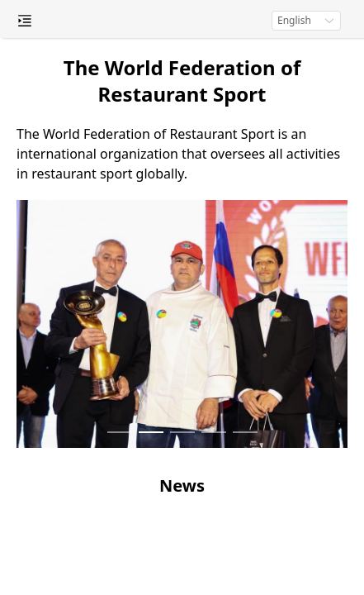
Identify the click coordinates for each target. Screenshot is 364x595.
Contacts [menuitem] (99, 449)
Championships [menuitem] (99, 317)
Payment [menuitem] (99, 416)
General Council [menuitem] (99, 184)
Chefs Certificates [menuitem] (99, 283)
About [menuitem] (99, 151)
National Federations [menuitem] (99, 250)
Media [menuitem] (99, 383)
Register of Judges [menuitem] (99, 217)
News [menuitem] (99, 350)
